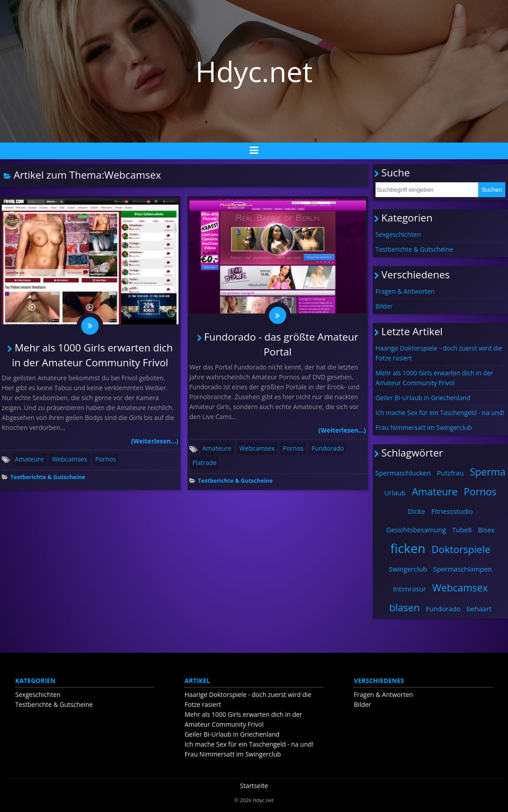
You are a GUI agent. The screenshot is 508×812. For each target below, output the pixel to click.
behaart (479, 609)
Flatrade (204, 463)
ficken (408, 548)
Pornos (105, 459)
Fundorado (328, 449)
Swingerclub (408, 569)
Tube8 (462, 530)
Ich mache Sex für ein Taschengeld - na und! (440, 413)
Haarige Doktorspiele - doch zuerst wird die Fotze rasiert (439, 353)
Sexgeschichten (398, 234)
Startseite (254, 786)
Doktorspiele (461, 549)
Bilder (384, 306)
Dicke (416, 511)
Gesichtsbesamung (416, 530)
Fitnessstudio (452, 511)
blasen (405, 607)
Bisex (486, 530)
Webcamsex (70, 459)
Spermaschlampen (463, 569)
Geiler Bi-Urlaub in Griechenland (423, 398)
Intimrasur (410, 589)
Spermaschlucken (403, 473)
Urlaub (395, 493)
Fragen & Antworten (405, 291)
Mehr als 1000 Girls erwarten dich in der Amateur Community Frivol (434, 378)
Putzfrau (450, 473)
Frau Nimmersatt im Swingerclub (424, 427)
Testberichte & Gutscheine (48, 478)
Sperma (487, 471)
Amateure (30, 459)
